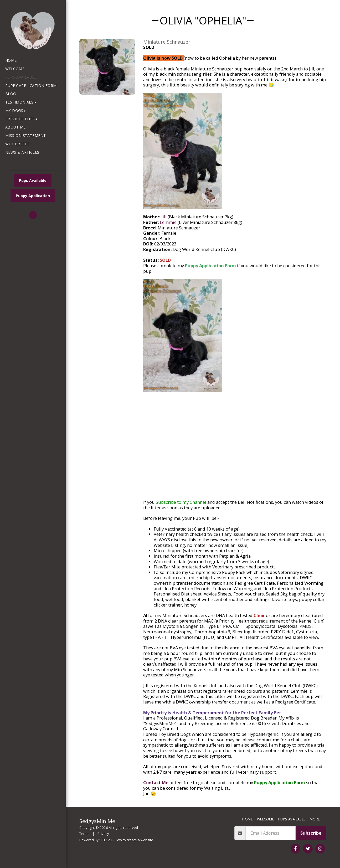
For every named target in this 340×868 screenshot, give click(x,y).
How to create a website (134, 840)
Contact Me (156, 782)
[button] (22, 102)
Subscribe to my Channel (181, 502)
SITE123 (106, 840)
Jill (164, 217)
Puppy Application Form (210, 266)
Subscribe (311, 833)
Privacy (103, 834)
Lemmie (168, 222)
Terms (84, 834)
